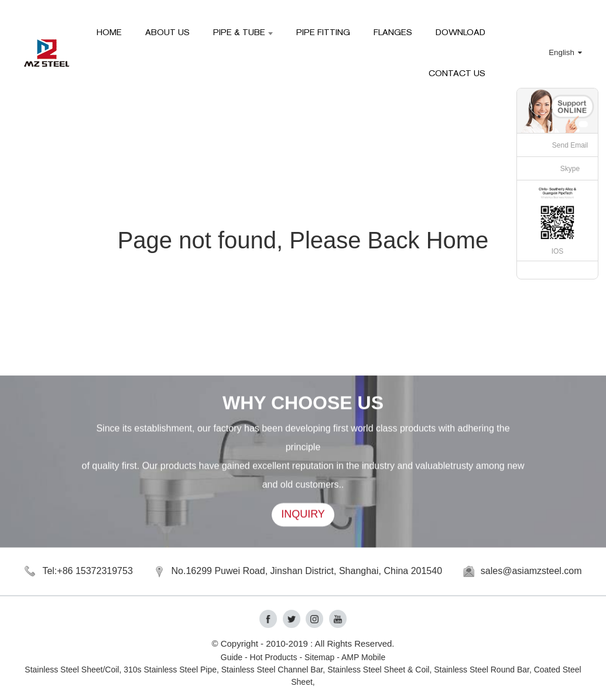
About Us (167, 32)
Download (461, 32)
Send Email (570, 145)
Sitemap (319, 657)
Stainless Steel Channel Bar (272, 670)
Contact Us (457, 73)
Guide (232, 657)
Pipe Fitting (323, 32)
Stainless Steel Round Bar (482, 670)
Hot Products (274, 657)
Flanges (393, 32)
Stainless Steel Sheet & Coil (378, 670)
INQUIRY (303, 516)
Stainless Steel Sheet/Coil (72, 670)
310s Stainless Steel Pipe (170, 670)
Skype (570, 169)
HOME (109, 32)
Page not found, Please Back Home (303, 240)
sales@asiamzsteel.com (531, 571)
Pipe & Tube (243, 32)
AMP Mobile (363, 657)
